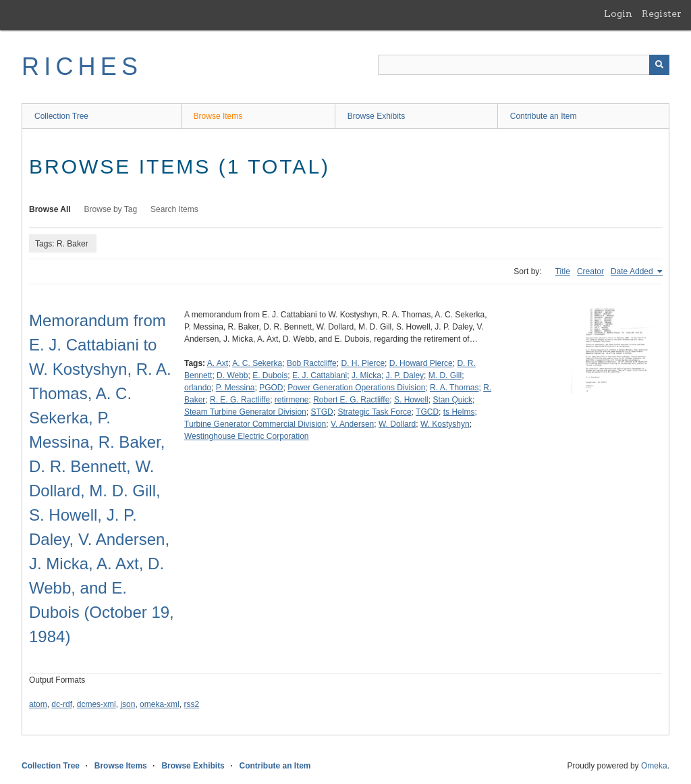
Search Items (174, 209)
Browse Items (218, 116)
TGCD (427, 412)
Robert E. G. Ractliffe (351, 400)
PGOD (271, 388)
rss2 (191, 704)
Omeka (654, 766)
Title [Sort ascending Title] (563, 271)
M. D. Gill (445, 375)
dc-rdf (62, 704)
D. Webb (232, 375)
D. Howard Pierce (421, 363)
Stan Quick (452, 400)
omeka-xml (160, 704)
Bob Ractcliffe (312, 363)
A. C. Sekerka (257, 363)
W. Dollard (397, 424)
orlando (198, 388)
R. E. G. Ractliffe (240, 400)
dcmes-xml (96, 704)
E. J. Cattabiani (320, 375)
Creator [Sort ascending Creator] (590, 271)
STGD (322, 412)
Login (618, 14)
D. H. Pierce (363, 363)
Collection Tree (61, 116)
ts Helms (459, 412)
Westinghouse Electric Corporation (247, 436)
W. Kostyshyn (445, 424)
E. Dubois (270, 375)
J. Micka (366, 375)
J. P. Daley (405, 375)
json (128, 704)
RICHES (82, 67)
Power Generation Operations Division (356, 388)
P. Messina (236, 388)
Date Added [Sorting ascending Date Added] (633, 271)
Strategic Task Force (374, 412)
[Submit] (659, 65)
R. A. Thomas (454, 388)
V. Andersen (352, 424)
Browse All (50, 209)
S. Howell (411, 400)
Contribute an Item (544, 116)
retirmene (292, 400)
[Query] (524, 65)
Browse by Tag (111, 209)
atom (38, 704)
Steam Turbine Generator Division (245, 412)
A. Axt (218, 363)
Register (662, 14)
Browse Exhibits (376, 116)
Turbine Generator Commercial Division (255, 424)
